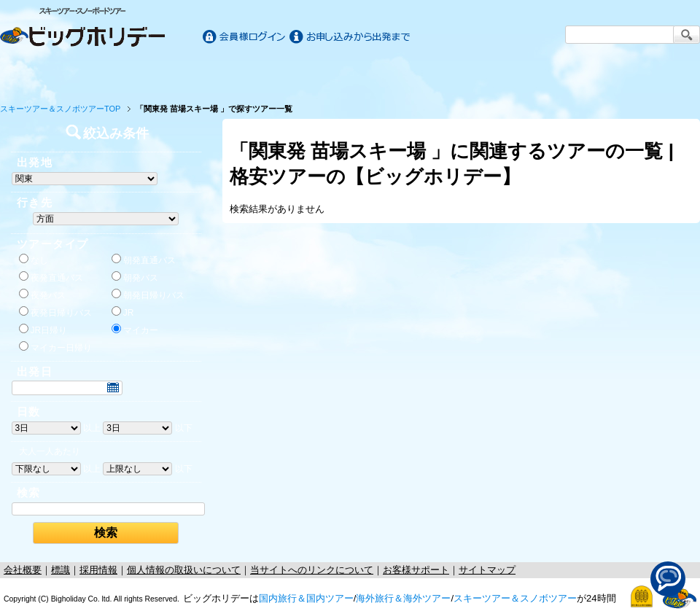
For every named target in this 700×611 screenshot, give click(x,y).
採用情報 (98, 570)
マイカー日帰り (55, 347)
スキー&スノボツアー (524, 74)
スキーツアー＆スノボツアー (515, 598)
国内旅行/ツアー (176, 74)
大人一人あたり (50, 451)
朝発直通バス (144, 260)
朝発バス (135, 277)
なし (34, 260)
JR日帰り (43, 330)
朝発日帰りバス (148, 295)
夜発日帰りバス (55, 312)
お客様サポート (655, 74)
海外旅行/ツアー (350, 74)
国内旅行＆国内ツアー (306, 598)
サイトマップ (487, 570)
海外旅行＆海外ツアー (403, 598)
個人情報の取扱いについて (184, 570)
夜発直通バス (51, 277)
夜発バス (42, 295)
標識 (61, 570)
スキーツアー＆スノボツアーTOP (60, 109)
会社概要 (23, 570)
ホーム (45, 74)
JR (123, 312)
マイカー (135, 330)
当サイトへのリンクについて (312, 570)
